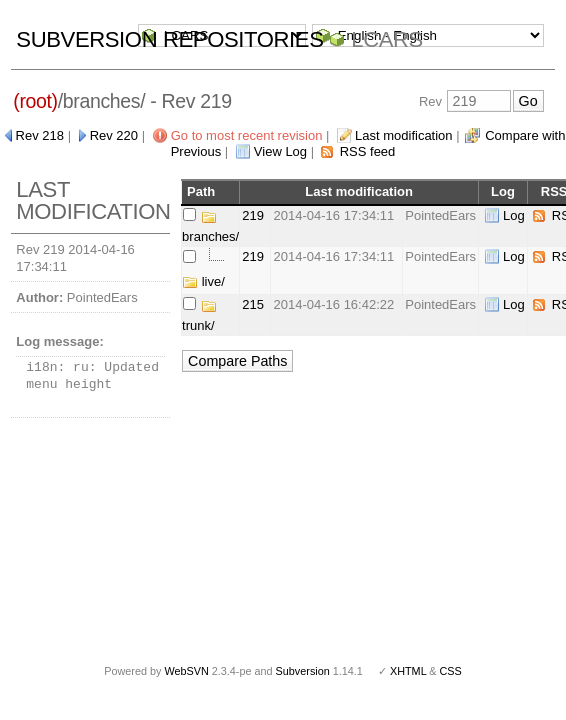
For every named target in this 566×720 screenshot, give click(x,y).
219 (253, 215)
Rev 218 (40, 135)
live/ (203, 281)
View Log (280, 151)
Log (514, 215)
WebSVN (186, 671)
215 (253, 304)
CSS (451, 671)
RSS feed (368, 151)
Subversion (303, 671)
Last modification (404, 135)
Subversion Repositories (169, 39)
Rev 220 (114, 135)
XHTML (408, 671)
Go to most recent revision (247, 135)
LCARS (387, 39)
